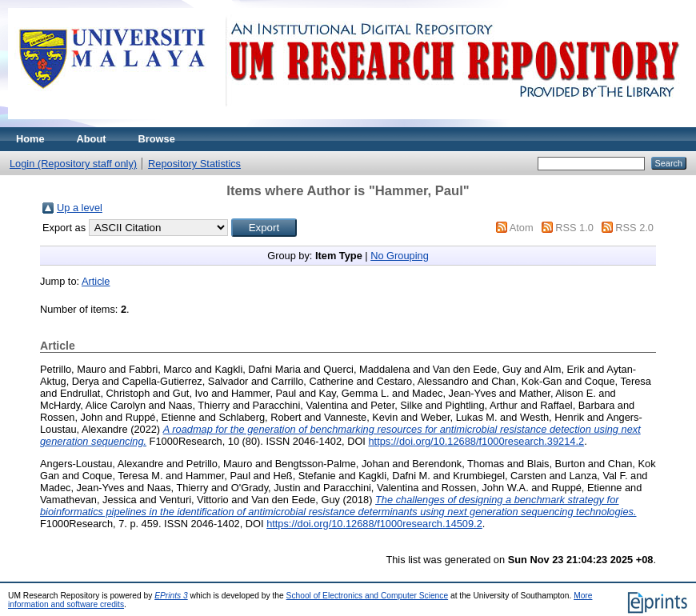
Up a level (80, 208)
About (92, 139)
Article (96, 281)
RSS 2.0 (634, 228)
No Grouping (400, 256)
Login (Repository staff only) (73, 164)
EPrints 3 (171, 596)
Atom (522, 228)
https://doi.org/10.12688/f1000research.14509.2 (374, 524)
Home (30, 139)
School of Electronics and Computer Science (368, 596)
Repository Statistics (194, 164)
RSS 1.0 (574, 228)
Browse (157, 139)
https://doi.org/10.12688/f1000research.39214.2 (476, 441)
